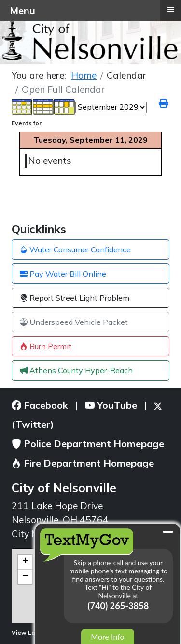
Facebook (40, 405)
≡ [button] (170, 9)
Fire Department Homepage (83, 463)
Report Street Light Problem (75, 298)
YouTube (111, 405)
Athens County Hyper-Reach (76, 370)
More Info (107, 637)
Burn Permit (46, 346)
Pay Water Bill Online (63, 274)
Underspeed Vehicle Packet (74, 322)
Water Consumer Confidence (75, 249)
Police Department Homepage (88, 444)
